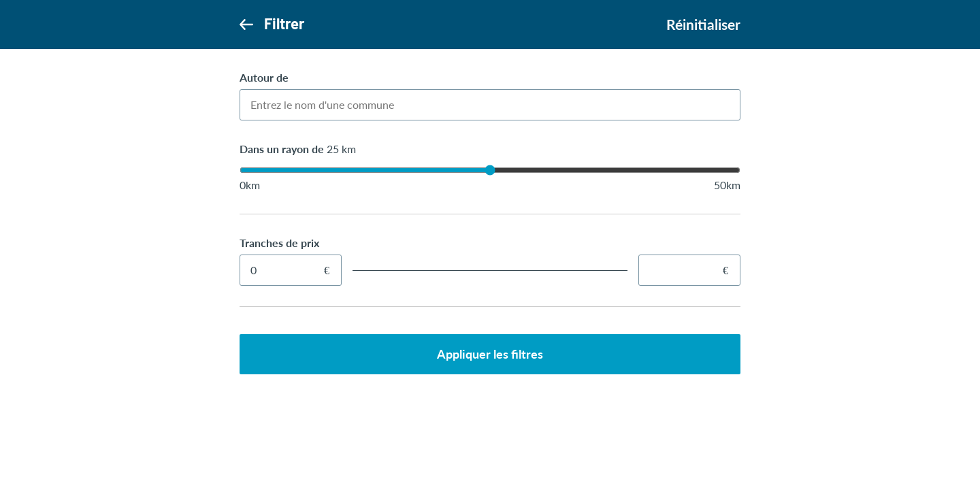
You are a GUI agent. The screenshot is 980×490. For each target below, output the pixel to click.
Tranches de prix (279, 243)
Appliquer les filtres (490, 354)
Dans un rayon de (298, 149)
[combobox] (490, 105)
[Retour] (246, 24)
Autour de (264, 77)
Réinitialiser (703, 24)
